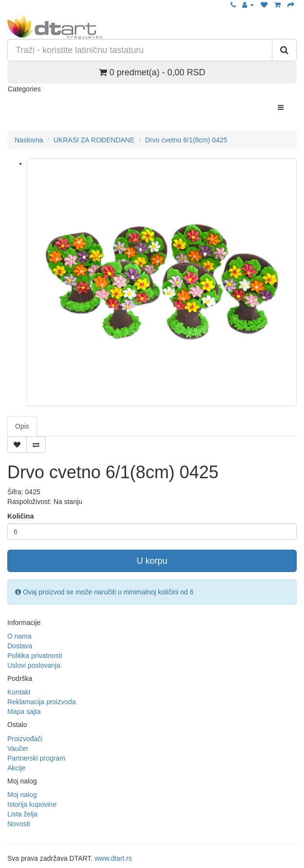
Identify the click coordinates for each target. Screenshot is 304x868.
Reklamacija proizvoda (42, 702)
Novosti (19, 824)
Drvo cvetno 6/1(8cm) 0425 (186, 140)
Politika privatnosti (35, 656)
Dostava (20, 646)
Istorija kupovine (32, 804)
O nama (19, 636)
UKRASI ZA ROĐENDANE (94, 140)
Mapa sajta (24, 712)
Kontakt (19, 692)
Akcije (16, 768)
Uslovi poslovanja (34, 665)
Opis (22, 426)
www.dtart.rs (113, 858)
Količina (20, 516)
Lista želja (22, 814)
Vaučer (18, 748)
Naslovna (29, 140)
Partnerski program (36, 758)
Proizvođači (25, 739)
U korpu (152, 561)
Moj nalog (22, 795)
